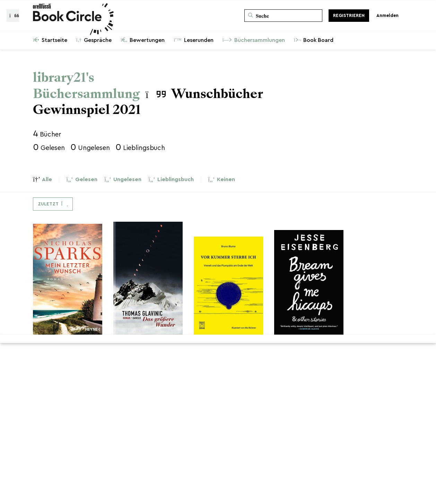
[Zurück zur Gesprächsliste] (13, 16)
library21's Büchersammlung (86, 86)
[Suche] (283, 16)
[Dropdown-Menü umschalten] (53, 204)
